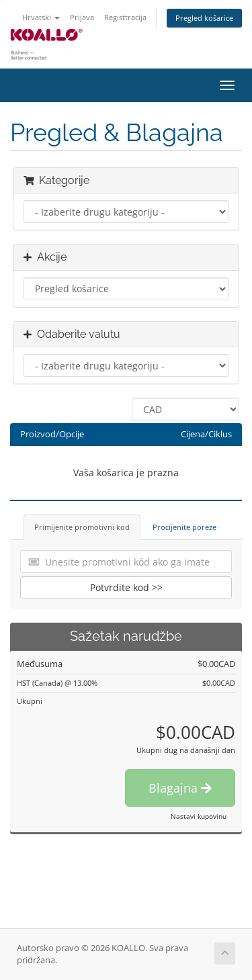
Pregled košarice (204, 18)
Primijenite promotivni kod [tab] (82, 527)
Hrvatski (41, 17)
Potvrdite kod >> (126, 587)
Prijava (82, 17)
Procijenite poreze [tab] (184, 527)
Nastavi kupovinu (199, 816)
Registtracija (125, 17)
